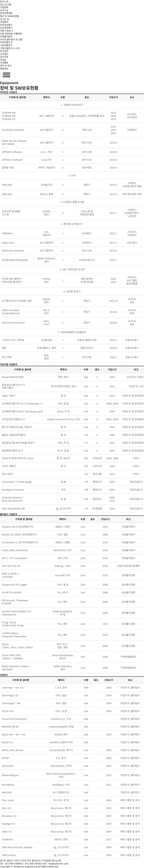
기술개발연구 (6, 45)
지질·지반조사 (7, 31)
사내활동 (4, 62)
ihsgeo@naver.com (58, 863)
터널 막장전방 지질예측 (11, 34)
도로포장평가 (6, 28)
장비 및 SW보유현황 (10, 16)
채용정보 (4, 68)
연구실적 (4, 51)
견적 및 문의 (6, 65)
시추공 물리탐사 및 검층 (11, 39)
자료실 (3, 60)
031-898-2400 (12, 863)
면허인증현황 (6, 13)
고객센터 (4, 54)
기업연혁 (4, 7)
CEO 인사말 (6, 4)
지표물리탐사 (6, 36)
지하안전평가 (6, 25)
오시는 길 (4, 19)
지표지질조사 (6, 42)
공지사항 (4, 57)
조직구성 (4, 10)
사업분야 (4, 22)
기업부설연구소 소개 (10, 48)
